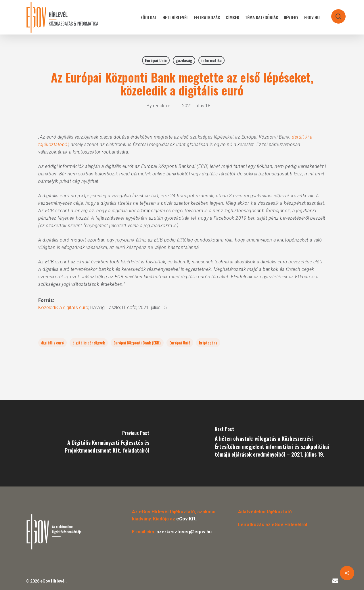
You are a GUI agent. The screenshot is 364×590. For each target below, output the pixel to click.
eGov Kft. (186, 519)
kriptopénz (208, 343)
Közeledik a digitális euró (63, 308)
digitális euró (52, 343)
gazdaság (184, 60)
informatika (211, 60)
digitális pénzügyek (89, 343)
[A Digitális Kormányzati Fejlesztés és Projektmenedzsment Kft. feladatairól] (91, 443)
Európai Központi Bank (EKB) (137, 343)
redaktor (162, 106)
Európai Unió (156, 60)
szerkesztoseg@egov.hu (184, 532)
